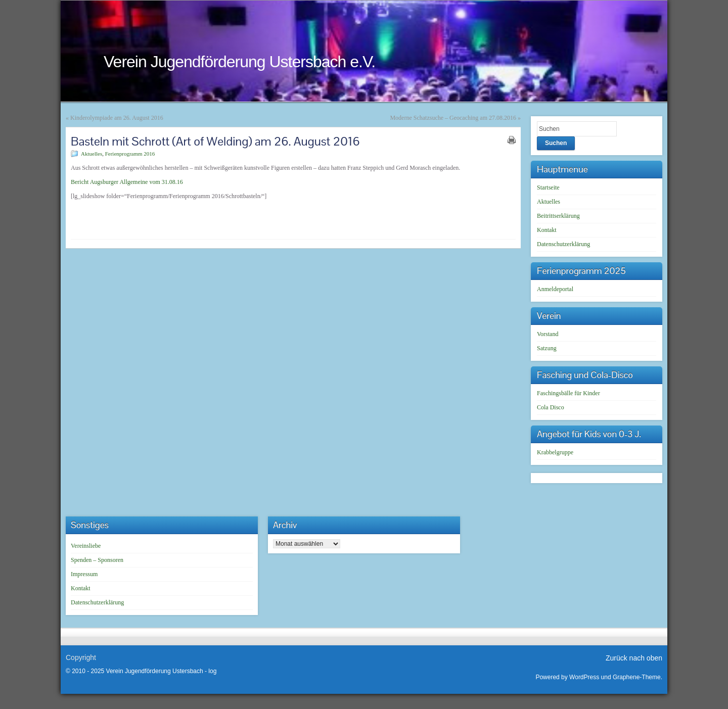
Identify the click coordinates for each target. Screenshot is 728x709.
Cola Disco (551, 407)
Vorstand (548, 334)
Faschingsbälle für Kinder (568, 393)
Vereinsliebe (86, 546)
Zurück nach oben (634, 658)
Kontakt (547, 230)
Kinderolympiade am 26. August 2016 (117, 118)
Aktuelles (92, 154)
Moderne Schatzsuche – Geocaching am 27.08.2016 (453, 118)
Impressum (84, 574)
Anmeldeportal (555, 289)
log (212, 671)
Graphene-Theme (637, 677)
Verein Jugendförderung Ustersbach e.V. (239, 62)
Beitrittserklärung (558, 216)
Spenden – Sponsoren (97, 560)
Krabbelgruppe (555, 452)
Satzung (547, 348)
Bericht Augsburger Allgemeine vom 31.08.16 (127, 182)
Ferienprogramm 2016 (130, 154)
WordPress (584, 677)
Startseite (548, 187)
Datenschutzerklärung (563, 244)
